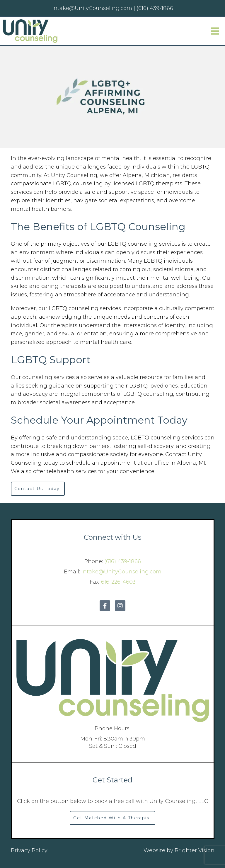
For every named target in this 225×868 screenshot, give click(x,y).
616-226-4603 (118, 582)
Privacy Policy (29, 850)
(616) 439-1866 (123, 561)
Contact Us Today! (38, 489)
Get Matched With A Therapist (112, 818)
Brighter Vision (195, 850)
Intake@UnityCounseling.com (121, 572)
